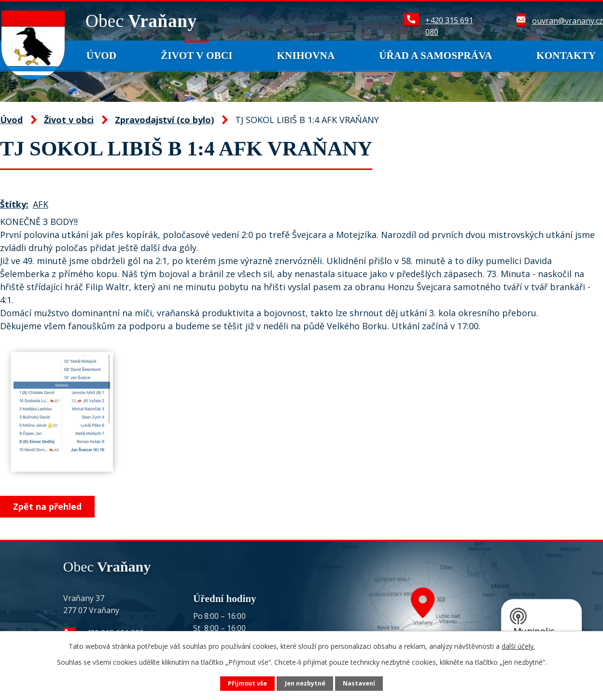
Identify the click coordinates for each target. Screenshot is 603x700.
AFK (41, 204)
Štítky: (14, 204)
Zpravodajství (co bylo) (164, 120)
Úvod (102, 56)
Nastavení (359, 683)
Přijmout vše (247, 683)
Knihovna (306, 56)
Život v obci (197, 56)
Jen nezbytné (305, 683)
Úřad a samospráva (435, 56)
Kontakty (566, 56)
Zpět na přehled (47, 506)
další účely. (518, 646)
